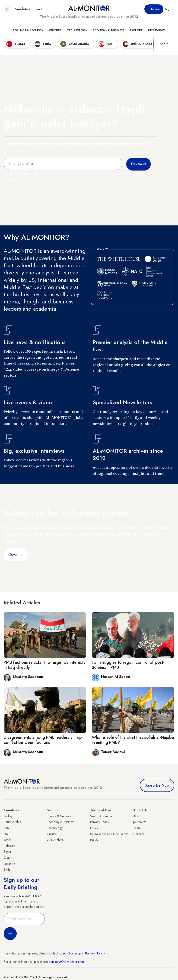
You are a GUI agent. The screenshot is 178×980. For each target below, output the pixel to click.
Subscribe (154, 9)
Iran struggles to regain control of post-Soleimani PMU (128, 665)
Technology (77, 30)
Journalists (140, 822)
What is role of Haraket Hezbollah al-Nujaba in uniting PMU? (133, 740)
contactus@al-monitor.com (66, 962)
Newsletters (22, 9)
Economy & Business (108, 30)
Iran (6, 828)
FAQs (94, 828)
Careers (139, 834)
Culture (55, 30)
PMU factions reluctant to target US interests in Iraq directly (44, 665)
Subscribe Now (157, 785)
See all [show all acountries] (165, 44)
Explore (136, 30)
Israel (7, 840)
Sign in (170, 9)
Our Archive (55, 840)
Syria (7, 869)
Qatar (8, 858)
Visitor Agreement (102, 816)
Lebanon (9, 864)
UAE (7, 834)
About (137, 816)
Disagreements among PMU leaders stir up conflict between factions (43, 740)
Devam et (16, 555)
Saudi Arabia (12, 822)
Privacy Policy (100, 822)
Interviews (157, 30)
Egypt (7, 852)
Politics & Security (28, 30)
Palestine (10, 846)
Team (137, 828)
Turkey (8, 816)
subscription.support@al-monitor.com (83, 953)
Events (38, 9)
